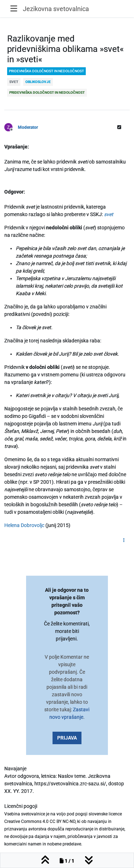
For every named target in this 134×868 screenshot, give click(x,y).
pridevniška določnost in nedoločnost (46, 71)
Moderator (28, 127)
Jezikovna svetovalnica (56, 9)
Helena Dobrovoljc (24, 525)
